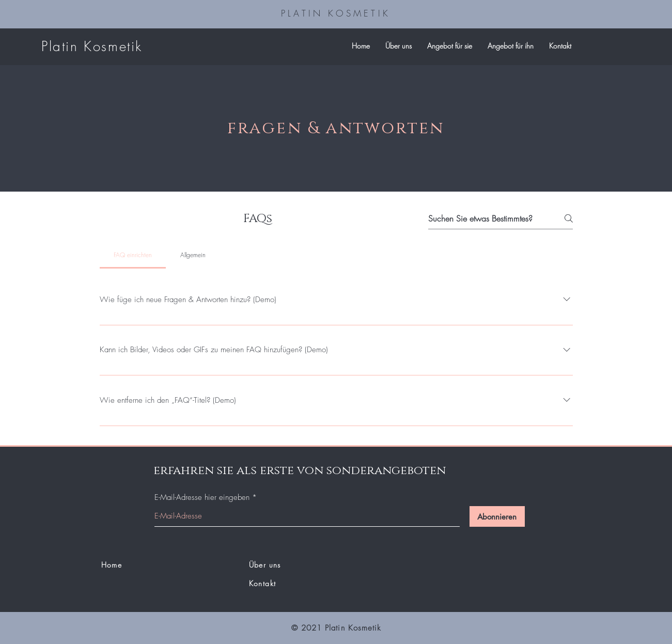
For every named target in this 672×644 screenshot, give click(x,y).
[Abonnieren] (497, 516)
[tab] (133, 255)
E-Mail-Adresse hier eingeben (202, 498)
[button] (450, 46)
